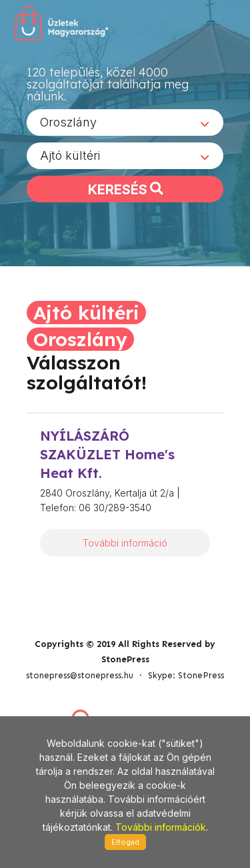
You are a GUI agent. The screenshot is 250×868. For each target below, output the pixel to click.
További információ (125, 543)
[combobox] (125, 122)
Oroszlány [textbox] (68, 122)
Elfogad (125, 842)
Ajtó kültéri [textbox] (70, 155)
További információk (161, 827)
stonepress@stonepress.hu (80, 675)
